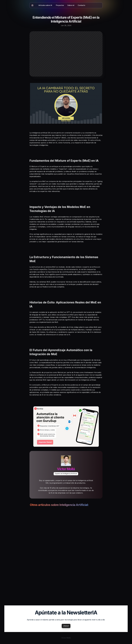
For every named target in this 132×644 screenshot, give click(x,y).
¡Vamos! (66, 626)
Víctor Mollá (66, 469)
